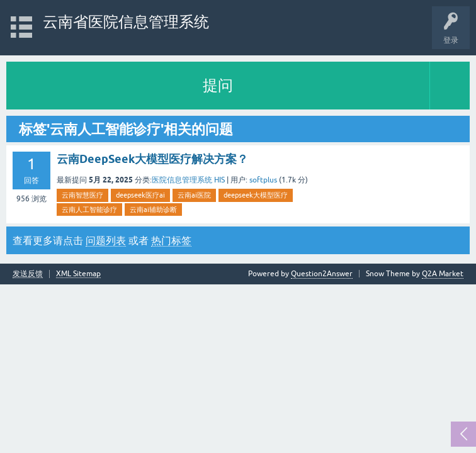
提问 (218, 85)
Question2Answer (322, 274)
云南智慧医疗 (82, 195)
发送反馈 (28, 274)
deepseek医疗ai (140, 195)
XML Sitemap (78, 274)
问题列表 (106, 240)
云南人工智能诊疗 (89, 210)
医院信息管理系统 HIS (188, 180)
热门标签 (171, 240)
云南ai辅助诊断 (153, 210)
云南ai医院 (194, 195)
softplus (263, 180)
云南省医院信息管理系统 (126, 22)
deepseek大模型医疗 (256, 195)
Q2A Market (443, 274)
